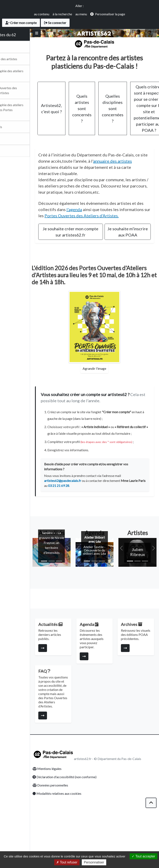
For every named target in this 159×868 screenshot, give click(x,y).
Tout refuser (67, 862)
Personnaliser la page (110, 14)
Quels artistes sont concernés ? (102, 117)
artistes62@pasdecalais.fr (83, 521)
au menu (81, 14)
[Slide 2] (68, 596)
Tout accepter (143, 856)
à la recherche (62, 14)
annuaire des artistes (80, 176)
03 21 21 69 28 (104, 526)
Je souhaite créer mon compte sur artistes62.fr (85, 253)
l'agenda (121, 224)
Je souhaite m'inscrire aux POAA (132, 256)
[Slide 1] (61, 596)
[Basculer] (57, 33)
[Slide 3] (75, 596)
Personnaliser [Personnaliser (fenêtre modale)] (94, 862)
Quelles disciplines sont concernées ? (132, 117)
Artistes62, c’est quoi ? (71, 117)
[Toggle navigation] (151, 33)
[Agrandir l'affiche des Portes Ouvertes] (105, 354)
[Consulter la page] (63, 688)
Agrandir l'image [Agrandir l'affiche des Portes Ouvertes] (105, 395)
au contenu (42, 14)
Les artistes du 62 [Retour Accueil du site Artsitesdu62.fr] (20, 35)
